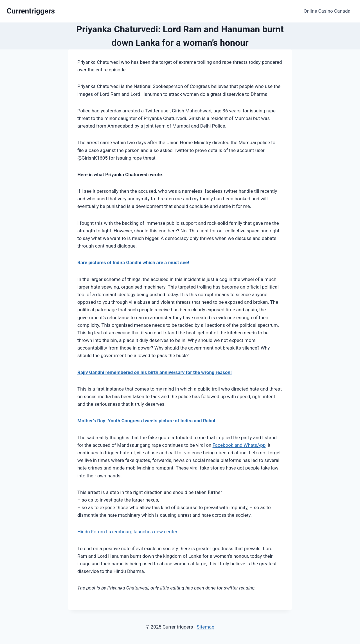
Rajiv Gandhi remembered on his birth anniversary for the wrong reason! (155, 372)
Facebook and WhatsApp (239, 445)
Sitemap (205, 627)
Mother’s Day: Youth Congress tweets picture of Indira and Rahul (146, 421)
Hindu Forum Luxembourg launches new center (127, 532)
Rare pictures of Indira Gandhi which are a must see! (133, 262)
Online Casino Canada (327, 11)
